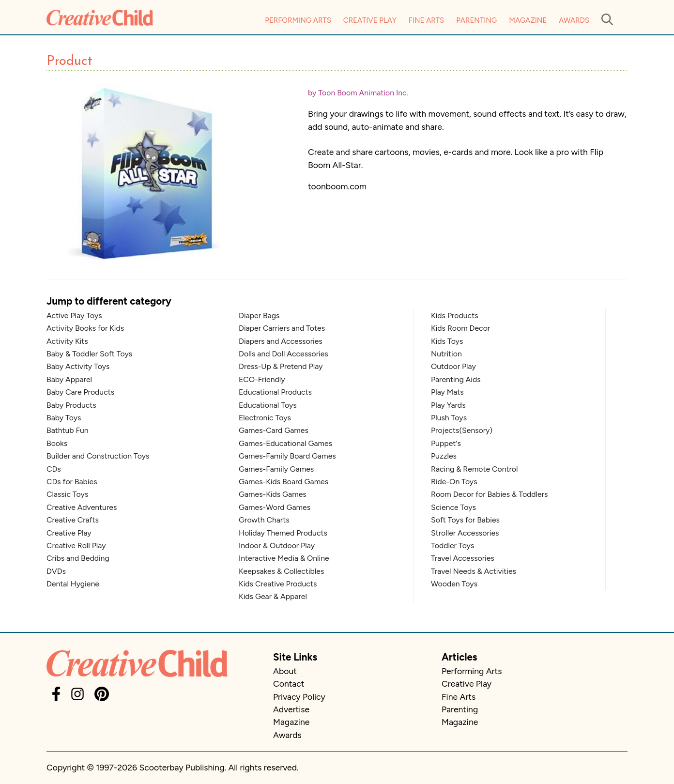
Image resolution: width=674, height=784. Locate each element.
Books (57, 443)
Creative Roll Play (76, 546)
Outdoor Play (453, 366)
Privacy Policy (299, 697)
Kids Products (455, 315)
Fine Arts (426, 20)
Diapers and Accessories (281, 341)
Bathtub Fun (68, 430)
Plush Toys (449, 418)
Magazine (528, 20)
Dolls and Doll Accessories (283, 354)
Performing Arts (298, 20)
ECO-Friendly (262, 379)
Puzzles (444, 456)
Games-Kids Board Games (283, 482)
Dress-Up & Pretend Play (281, 366)
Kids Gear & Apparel (273, 596)
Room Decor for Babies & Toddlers (489, 494)
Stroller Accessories (465, 533)
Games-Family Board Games (287, 456)
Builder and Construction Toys (98, 456)
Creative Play (370, 20)
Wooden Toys (454, 584)
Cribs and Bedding (78, 558)
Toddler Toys (452, 546)
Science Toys (453, 507)
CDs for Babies (72, 482)
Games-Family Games (276, 469)
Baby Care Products (80, 392)
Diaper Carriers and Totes (282, 328)
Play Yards (448, 405)
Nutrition (446, 354)
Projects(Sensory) (462, 430)
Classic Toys (67, 494)
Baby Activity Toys (78, 366)
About (285, 671)
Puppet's (446, 443)
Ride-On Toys (454, 482)
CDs (54, 469)
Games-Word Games (275, 507)
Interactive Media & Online (284, 558)
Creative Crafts (73, 520)
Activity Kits (67, 341)
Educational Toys (268, 405)
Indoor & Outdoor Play (277, 546)
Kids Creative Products (278, 584)
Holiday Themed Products (283, 533)
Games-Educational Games (285, 443)
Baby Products (71, 405)
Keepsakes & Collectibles (281, 571)
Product (69, 61)
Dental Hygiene (73, 584)
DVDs (56, 571)
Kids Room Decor (460, 328)
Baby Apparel (69, 379)
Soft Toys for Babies (465, 520)
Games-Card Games (274, 430)
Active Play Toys (74, 315)
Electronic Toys (265, 418)
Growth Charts (264, 520)
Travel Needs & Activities (474, 571)
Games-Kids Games (273, 494)
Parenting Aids (456, 379)
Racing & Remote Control (474, 469)
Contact (289, 684)
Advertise (291, 709)
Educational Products (275, 392)
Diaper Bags (259, 315)
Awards (574, 20)
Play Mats (447, 392)
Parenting (476, 20)
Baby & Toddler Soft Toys (89, 354)
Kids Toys (447, 341)
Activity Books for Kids (85, 328)
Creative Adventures (82, 507)
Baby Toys (64, 418)
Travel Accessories (463, 558)
